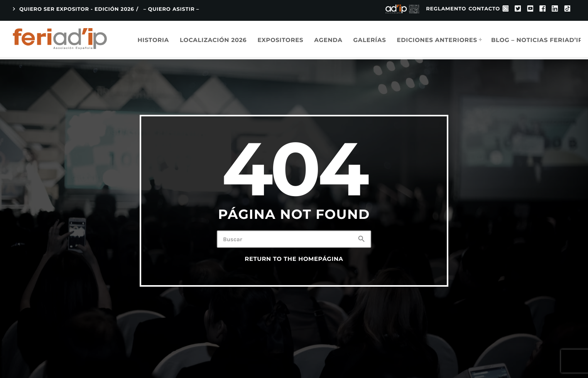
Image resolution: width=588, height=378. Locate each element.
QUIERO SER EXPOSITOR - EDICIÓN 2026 (72, 9)
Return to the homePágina (294, 259)
